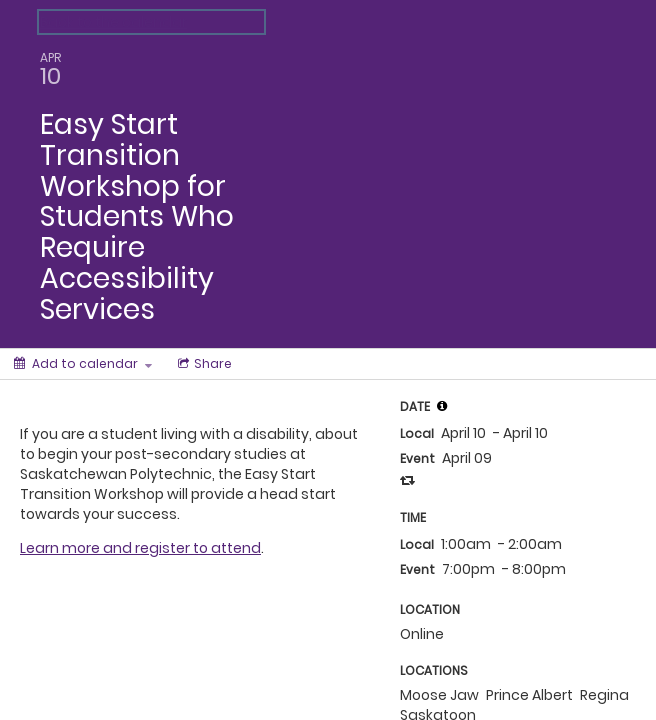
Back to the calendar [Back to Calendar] (113, 22)
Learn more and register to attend (140, 548)
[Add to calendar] (83, 364)
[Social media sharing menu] (203, 364)
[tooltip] (442, 406)
